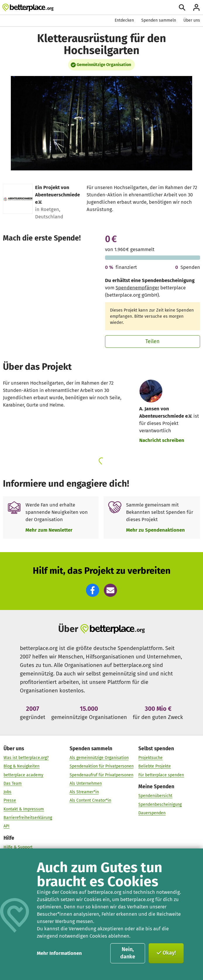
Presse (10, 801)
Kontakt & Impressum (24, 809)
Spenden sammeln (159, 20)
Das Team (13, 783)
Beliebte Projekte (155, 766)
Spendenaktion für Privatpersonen (102, 766)
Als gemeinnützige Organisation (99, 758)
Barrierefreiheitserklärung (28, 818)
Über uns (192, 20)
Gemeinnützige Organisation (104, 65)
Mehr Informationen (59, 953)
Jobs (7, 792)
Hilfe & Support (18, 847)
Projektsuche (150, 758)
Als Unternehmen (86, 783)
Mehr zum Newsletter (49, 530)
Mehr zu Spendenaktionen (155, 530)
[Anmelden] (196, 7)
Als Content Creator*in (90, 801)
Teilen (153, 341)
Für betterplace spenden (161, 775)
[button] (93, 590)
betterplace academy (23, 775)
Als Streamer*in (84, 792)
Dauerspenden (152, 813)
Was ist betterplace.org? (26, 758)
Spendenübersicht (155, 796)
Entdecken (124, 20)
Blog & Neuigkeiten (21, 766)
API (6, 826)
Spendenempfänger (137, 288)
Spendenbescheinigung (160, 804)
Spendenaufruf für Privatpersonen (102, 775)
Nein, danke (128, 953)
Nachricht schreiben (162, 440)
